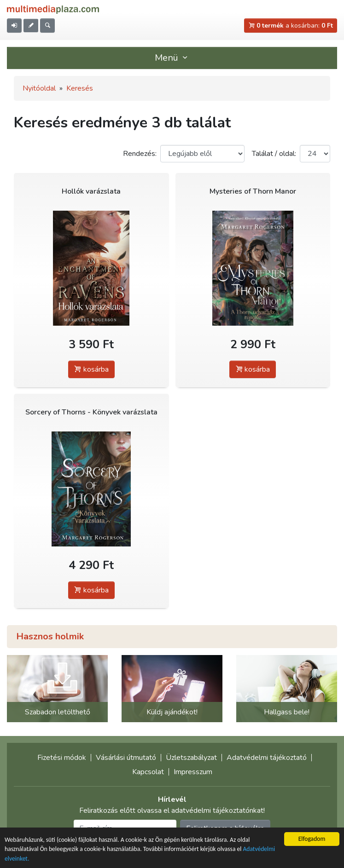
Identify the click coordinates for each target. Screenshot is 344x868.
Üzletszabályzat (191, 758)
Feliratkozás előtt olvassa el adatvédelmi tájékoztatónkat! (172, 811)
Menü (172, 58)
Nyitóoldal (39, 88)
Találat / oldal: (274, 154)
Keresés (80, 88)
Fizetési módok (62, 758)
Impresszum (193, 772)
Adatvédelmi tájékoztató (267, 758)
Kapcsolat (148, 772)
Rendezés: (140, 154)
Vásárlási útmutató (126, 758)
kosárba (91, 369)
